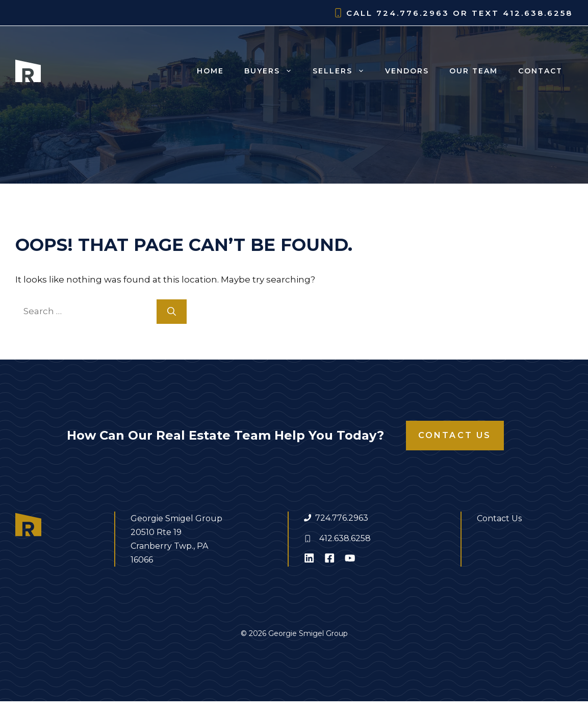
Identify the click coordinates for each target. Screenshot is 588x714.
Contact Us (455, 435)
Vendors (407, 71)
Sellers (344, 71)
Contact (540, 71)
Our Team (474, 71)
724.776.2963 (342, 518)
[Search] (172, 312)
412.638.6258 (345, 538)
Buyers (273, 71)
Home (210, 71)
